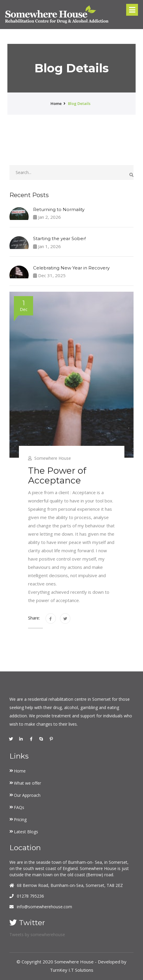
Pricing (20, 819)
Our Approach (27, 795)
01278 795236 (30, 896)
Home (20, 771)
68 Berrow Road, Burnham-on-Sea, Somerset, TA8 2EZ (70, 885)
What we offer (27, 783)
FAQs (19, 807)
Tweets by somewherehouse (37, 934)
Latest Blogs (26, 832)
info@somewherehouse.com (44, 907)
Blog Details (79, 103)
